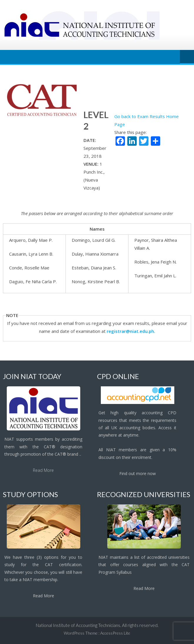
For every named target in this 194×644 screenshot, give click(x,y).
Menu (187, 57)
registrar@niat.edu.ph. (131, 331)
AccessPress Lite (115, 633)
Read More (43, 470)
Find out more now (138, 473)
